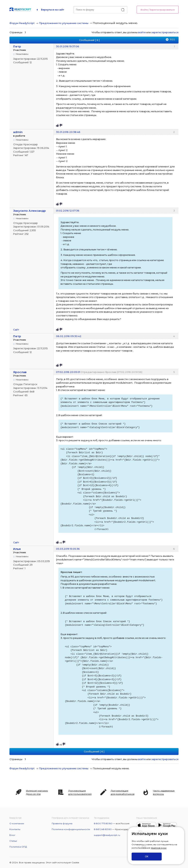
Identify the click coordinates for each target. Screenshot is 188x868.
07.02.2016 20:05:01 (68, 372)
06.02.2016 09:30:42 (69, 336)
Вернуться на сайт (53, 10)
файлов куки (159, 848)
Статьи (13, 841)
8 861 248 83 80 (103, 829)
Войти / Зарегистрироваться (158, 10)
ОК (147, 856)
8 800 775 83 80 (103, 823)
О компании (17, 823)
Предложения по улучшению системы (64, 23)
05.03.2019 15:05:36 (68, 549)
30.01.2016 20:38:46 (68, 132)
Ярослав (20, 372)
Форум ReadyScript (22, 23)
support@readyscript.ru (107, 835)
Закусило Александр (30, 211)
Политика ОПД (18, 847)
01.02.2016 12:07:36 (68, 211)
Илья (17, 549)
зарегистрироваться (165, 32)
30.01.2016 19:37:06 (68, 46)
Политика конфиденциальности (71, 829)
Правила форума (62, 823)
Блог (12, 835)
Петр (17, 46)
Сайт (16, 330)
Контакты (15, 829)
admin (18, 132)
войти (142, 32)
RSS (172, 39)
